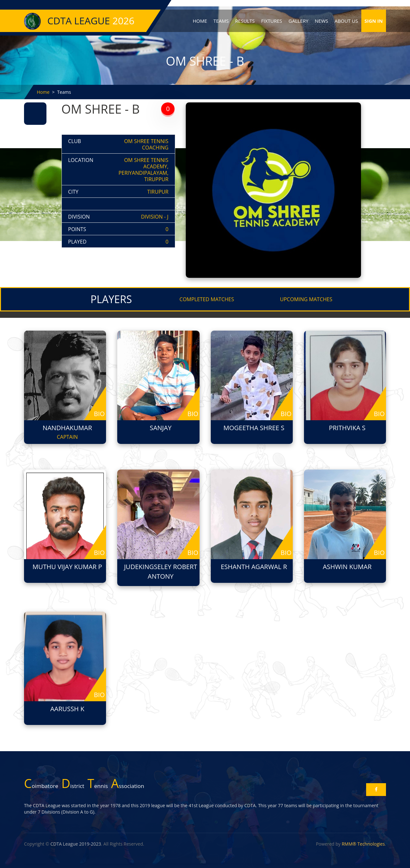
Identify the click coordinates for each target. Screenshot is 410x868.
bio (99, 414)
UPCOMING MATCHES (306, 299)
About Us (346, 21)
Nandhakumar (67, 428)
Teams (221, 21)
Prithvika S (347, 428)
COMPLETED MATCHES (207, 299)
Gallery (299, 21)
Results (245, 21)
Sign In (374, 21)
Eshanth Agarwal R (254, 567)
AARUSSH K (67, 709)
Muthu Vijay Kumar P (67, 567)
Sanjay (160, 428)
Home (200, 21)
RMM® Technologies (363, 844)
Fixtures (272, 21)
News (322, 21)
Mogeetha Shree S (254, 428)
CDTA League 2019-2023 (76, 844)
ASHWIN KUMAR (347, 567)
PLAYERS (111, 299)
